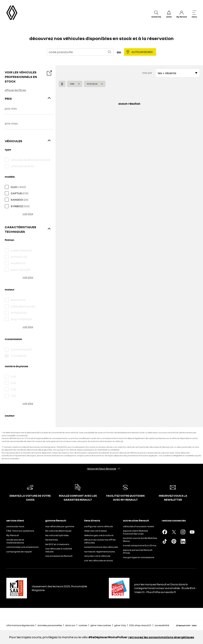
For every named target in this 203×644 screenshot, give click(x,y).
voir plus (28, 214)
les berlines (52, 540)
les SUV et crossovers (57, 544)
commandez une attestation (23, 547)
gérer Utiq (120, 625)
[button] (75, 84)
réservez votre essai (95, 531)
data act (70, 625)
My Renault (13, 535)
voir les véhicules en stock (99, 560)
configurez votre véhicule (98, 526)
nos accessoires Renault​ (59, 556)
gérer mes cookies (101, 625)
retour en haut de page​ (102, 468)
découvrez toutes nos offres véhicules (100, 541)
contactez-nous (15, 526)
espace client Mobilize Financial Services (135, 532)
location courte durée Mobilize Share (140, 540)
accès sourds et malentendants (15, 541)
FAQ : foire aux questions (20, 531)
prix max (11, 123)
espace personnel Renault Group (138, 551)
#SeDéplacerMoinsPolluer (108, 637)
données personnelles (50, 625)
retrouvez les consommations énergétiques (161, 637)
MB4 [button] (72, 84)
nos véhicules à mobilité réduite (59, 550)
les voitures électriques (58, 531)
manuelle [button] (92, 84)
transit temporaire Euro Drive (140, 545)
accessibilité (162, 625)
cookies (83, 625)
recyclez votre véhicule (97, 556)
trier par (147, 73)
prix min (11, 109)
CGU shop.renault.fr (140, 625)
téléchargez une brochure (99, 535)
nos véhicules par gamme (60, 526)
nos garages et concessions (139, 557)
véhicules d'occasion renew (138, 526)
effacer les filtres (15, 90)
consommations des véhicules (101, 547)
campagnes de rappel (19, 552)
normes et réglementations (99, 552)
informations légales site (20, 625)
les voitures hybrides (57, 535)
